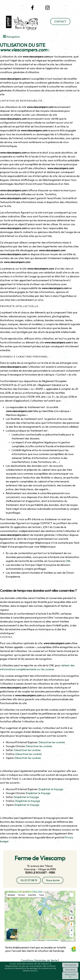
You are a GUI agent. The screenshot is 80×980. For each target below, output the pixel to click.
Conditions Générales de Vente (39, 960)
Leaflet (39, 940)
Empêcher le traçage (51, 789)
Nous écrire (53, 880)
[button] (72, 895)
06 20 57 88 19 (29, 880)
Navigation (13, 37)
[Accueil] (20, 23)
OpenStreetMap (58, 940)
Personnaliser (70, 976)
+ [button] (72, 931)
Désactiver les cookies (52, 742)
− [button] (72, 935)
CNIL (68, 561)
